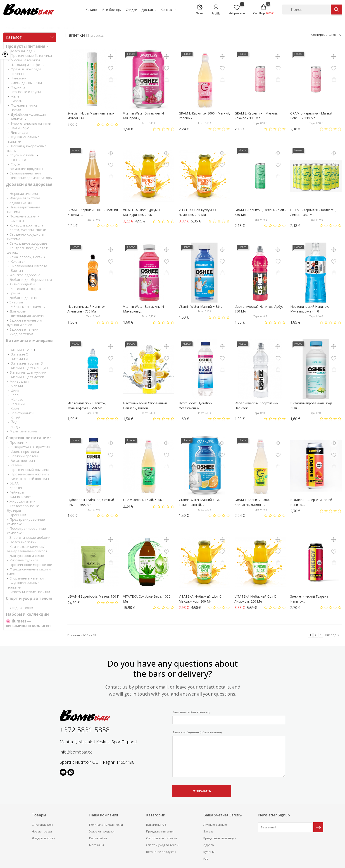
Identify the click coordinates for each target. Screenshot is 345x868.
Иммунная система (25, 198)
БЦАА (14, 483)
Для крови (18, 311)
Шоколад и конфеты (27, 64)
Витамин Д (20, 359)
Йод (14, 422)
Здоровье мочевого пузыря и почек (25, 322)
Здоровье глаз (21, 203)
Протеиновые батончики (31, 55)
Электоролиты (22, 413)
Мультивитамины (24, 431)
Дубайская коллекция (28, 114)
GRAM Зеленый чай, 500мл (144, 500)
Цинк (15, 390)
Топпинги (18, 160)
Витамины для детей (27, 377)
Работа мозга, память (27, 307)
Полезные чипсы (24, 105)
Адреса (209, 845)
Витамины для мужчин (28, 372)
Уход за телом (21, 334)
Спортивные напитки (27, 578)
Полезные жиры (23, 216)
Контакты (168, 10)
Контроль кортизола (26, 225)
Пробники (18, 515)
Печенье (18, 74)
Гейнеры (17, 492)
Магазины (96, 845)
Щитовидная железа (27, 316)
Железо (17, 399)
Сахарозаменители (25, 173)
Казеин (17, 465)
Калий (15, 417)
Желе (15, 96)
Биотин (17, 270)
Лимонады (19, 132)
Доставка (149, 10)
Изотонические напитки (30, 592)
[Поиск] (306, 10)
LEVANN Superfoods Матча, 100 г (93, 596)
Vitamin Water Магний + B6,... (201, 306)
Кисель (16, 101)
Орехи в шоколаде (26, 69)
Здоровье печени (24, 329)
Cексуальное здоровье (28, 243)
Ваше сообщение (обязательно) (229, 754)
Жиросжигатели (23, 501)
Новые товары (43, 831)
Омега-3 (17, 221)
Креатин (16, 488)
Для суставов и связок (27, 556)
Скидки (132, 10)
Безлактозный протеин (30, 479)
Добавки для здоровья (29, 184)
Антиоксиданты (22, 284)
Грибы (15, 293)
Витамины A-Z (21, 350)
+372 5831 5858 (85, 730)
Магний (17, 386)
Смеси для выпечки (26, 83)
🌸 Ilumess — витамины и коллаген (28, 623)
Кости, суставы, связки (28, 230)
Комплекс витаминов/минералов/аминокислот (27, 549)
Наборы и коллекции (27, 614)
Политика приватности (106, 825)
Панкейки (19, 78)
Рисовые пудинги (24, 560)
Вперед (333, 635)
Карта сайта (98, 838)
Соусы (16, 164)
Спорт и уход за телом (29, 598)
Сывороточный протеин (30, 447)
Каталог (92, 10)
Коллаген (18, 261)
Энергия (16, 302)
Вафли (16, 110)
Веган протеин (23, 460)
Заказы (209, 831)
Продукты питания (26, 46)
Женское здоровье (25, 275)
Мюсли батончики (25, 60)
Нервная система (24, 193)
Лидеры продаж (44, 838)
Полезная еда (21, 51)
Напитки (16, 119)
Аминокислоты (21, 497)
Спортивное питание (27, 438)
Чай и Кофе (20, 128)
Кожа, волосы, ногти (26, 257)
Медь (15, 427)
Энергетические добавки (30, 537)
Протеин (17, 442)
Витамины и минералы (30, 340)
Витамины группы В (27, 363)
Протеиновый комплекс (30, 470)
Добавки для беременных (31, 279)
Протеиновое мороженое (31, 565)
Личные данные (215, 825)
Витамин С (19, 354)
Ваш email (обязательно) (229, 717)
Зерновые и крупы (26, 92)
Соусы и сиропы (22, 155)
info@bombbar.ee (76, 752)
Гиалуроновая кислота (29, 266)
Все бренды (112, 10)
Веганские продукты (26, 169)
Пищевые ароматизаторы (31, 178)
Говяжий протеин (25, 456)
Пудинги (18, 87)
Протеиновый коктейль (30, 474)
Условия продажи (102, 831)
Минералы (18, 381)
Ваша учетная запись (223, 815)
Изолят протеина (25, 451)
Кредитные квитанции (220, 838)
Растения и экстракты (27, 289)
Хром (15, 408)
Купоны (209, 852)
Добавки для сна (23, 298)
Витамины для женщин (29, 368)
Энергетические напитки (31, 123)
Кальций (18, 404)
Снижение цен (42, 825)
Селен (16, 395)
